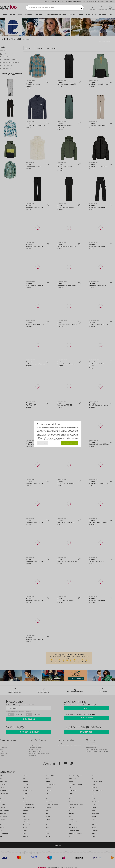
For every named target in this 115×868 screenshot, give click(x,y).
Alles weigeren (43, 443)
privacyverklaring (53, 440)
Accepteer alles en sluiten (69, 443)
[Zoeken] (81, 8)
